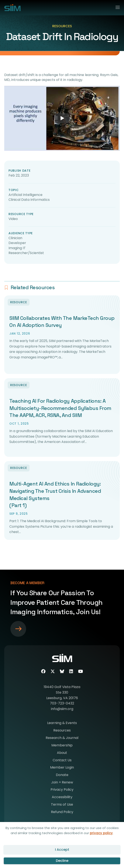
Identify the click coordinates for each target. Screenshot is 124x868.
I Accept (62, 850)
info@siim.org (62, 709)
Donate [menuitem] (62, 775)
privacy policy (101, 833)
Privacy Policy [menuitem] (62, 790)
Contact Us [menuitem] (62, 761)
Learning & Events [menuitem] (62, 723)
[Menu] (116, 7)
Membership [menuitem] (62, 746)
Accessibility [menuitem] (62, 797)
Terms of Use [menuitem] (62, 805)
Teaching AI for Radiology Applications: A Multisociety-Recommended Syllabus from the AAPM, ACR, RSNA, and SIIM (60, 408)
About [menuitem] (62, 753)
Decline (62, 861)
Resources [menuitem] (62, 731)
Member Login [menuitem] (62, 768)
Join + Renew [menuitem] (62, 783)
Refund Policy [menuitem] (62, 812)
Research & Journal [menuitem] (62, 738)
